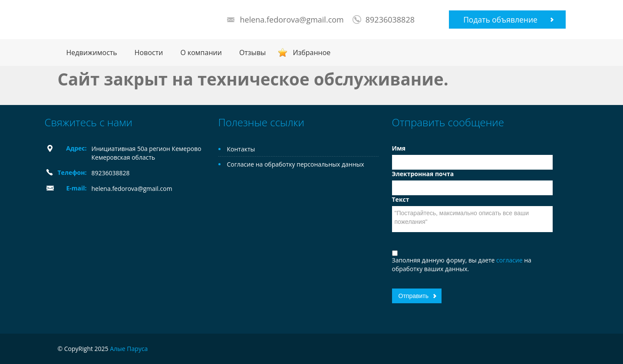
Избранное (311, 52)
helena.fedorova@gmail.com (292, 20)
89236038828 (390, 20)
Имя (399, 148)
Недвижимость (92, 52)
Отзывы (252, 52)
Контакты (241, 149)
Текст (401, 199)
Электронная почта (423, 174)
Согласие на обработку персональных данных (296, 164)
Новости (149, 52)
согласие (510, 260)
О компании (201, 52)
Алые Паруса (129, 349)
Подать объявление (500, 20)
